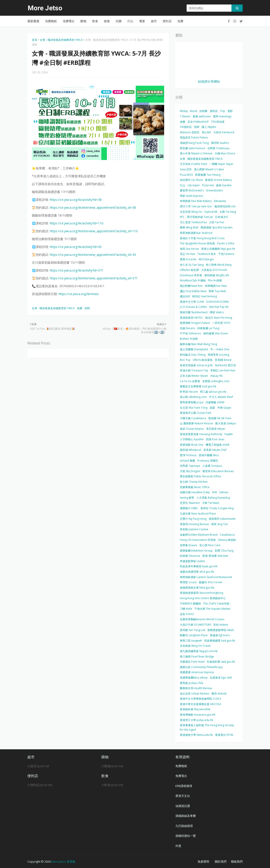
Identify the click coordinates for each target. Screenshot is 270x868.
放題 (212, 408)
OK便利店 (186, 127)
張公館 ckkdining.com (193, 397)
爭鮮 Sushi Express (191, 196)
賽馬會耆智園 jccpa (192, 402)
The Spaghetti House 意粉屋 (197, 243)
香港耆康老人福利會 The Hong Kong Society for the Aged (207, 727)
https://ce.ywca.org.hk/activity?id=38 (76, 200)
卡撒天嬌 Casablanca (193, 418)
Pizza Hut (208, 185)
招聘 (87, 308)
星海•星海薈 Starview (215, 556)
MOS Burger (206, 259)
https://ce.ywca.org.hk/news (79, 294)
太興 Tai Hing (228, 212)
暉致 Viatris (217, 312)
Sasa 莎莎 (186, 169)
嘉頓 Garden (224, 185)
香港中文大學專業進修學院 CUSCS (200, 699)
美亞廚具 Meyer (216, 429)
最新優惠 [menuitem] (33, 21)
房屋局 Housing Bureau (194, 524)
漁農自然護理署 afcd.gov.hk (197, 572)
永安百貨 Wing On (191, 212)
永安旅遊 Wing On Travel (195, 646)
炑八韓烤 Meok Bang (219, 265)
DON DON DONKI (218, 302)
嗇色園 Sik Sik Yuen (220, 418)
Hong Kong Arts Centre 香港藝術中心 (203, 598)
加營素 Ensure (188, 545)
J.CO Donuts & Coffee (193, 307)
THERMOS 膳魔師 (190, 604)
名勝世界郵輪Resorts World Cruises (202, 619)
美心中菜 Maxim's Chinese (196, 153)
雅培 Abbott (219, 694)
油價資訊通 (183, 806)
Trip (223, 111)
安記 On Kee (187, 254)
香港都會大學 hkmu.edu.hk (196, 735)
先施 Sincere (187, 328)
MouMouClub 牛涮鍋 (193, 280)
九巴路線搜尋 (184, 826)
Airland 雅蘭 (187, 461)
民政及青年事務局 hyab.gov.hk (199, 566)
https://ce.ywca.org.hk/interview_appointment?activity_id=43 (93, 255)
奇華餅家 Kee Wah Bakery (196, 201)
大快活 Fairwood (224, 132)
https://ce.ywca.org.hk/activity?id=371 (77, 270)
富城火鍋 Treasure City (194, 370)
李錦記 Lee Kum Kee (223, 370)
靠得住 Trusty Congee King (217, 508)
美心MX (206, 132)
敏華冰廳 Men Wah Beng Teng (198, 344)
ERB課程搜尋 (184, 786)
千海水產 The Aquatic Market (212, 609)
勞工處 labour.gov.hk (213, 392)
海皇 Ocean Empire (192, 429)
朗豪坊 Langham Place (194, 635)
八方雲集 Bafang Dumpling (213, 498)
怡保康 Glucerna (190, 556)
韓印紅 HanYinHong (205, 296)
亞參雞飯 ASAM (215, 402)
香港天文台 (183, 796)
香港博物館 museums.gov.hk (198, 715)
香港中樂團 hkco (209, 455)
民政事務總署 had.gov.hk (220, 641)
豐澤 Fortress (188, 455)
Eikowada (220, 201)
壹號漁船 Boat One (192, 445)
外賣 (178, 846)
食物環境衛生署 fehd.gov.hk (197, 588)
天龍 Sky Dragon (190, 471)
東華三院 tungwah (191, 641)
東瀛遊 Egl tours (220, 635)
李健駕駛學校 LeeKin (192, 561)
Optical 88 (211, 212)
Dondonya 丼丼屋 (191, 275)
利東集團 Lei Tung (208, 328)
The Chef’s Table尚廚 (216, 604)
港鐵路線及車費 (186, 816)
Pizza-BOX (186, 175)
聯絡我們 (237, 861)
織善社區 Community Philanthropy (201, 667)
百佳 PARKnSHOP (198, 122)
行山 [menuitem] (130, 21)
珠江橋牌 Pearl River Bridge (197, 656)
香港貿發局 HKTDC (191, 318)
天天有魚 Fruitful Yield (193, 164)
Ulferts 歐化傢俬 (203, 360)
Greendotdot (214, 190)
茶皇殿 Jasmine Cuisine (194, 529)
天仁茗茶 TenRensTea (193, 222)
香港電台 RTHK (224, 735)
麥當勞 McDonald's (192, 190)
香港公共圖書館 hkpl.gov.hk (218, 249)
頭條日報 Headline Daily (195, 492)
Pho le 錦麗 (215, 280)
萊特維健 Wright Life (217, 275)
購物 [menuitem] (83, 21)
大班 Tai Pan (217, 222)
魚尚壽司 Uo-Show (191, 180)
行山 (183, 185)
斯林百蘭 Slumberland (194, 312)
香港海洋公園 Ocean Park (196, 413)
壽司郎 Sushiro (220, 143)
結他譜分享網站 (209, 81)
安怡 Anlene (221, 625)
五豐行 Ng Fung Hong (193, 519)
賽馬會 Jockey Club (192, 683)
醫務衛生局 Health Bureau (196, 688)
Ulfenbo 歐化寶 (189, 270)
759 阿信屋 (218, 122)
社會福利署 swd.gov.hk (221, 662)
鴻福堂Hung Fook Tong (194, 143)
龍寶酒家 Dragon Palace (195, 323)
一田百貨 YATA (221, 323)
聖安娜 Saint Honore (193, 148)
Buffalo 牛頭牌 (189, 339)
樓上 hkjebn (209, 127)
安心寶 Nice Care (210, 545)
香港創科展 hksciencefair (195, 709)
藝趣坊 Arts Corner (211, 582)
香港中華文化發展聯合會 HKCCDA (200, 704)
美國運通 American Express (197, 672)
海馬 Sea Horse (189, 249)
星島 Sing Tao (220, 524)
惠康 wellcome (202, 116)
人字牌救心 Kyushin (192, 439)
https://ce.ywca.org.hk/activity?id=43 (76, 247)
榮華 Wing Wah (189, 227)
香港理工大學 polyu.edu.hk (196, 720)
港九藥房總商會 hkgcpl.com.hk (199, 651)
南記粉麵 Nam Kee (191, 286)
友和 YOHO (187, 614)
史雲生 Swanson (190, 503)
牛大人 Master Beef (221, 397)
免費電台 (181, 776)
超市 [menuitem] (154, 21)
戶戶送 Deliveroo (191, 333)
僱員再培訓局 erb (225, 206)
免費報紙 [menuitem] (51, 21)
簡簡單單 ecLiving (218, 355)
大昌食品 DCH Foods (214, 270)
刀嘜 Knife (186, 609)
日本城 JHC (222, 217)
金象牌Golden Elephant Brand (199, 535)
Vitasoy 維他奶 (227, 540)
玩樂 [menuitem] (119, 21)
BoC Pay (185, 360)
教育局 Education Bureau (218, 471)
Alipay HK (216, 376)
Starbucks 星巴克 (225, 365)
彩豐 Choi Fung (224, 551)
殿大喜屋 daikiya (225, 423)
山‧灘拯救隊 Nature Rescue (196, 423)
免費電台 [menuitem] (69, 21)
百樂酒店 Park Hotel (192, 662)
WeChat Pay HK (219, 307)
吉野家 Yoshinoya (218, 148)
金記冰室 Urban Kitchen (195, 694)
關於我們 (221, 861)
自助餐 (203, 111)
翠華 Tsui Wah (217, 291)
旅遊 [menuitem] (107, 21)
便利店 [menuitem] (167, 21)
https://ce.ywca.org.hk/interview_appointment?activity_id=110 (94, 231)
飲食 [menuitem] (95, 21)
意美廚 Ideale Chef (215, 450)
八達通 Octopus (212, 466)
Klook (194, 111)
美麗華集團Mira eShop (194, 678)
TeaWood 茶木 (207, 254)
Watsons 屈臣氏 (190, 132)
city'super (194, 185)
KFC (182, 217)
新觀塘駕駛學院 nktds (221, 630)
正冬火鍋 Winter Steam (194, 376)
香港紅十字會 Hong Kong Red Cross (202, 238)
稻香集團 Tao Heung (208, 175)
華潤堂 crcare (188, 582)
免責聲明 (203, 861)
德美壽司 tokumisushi (222, 519)
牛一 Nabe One (220, 349)
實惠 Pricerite (188, 259)
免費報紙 (181, 766)
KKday (184, 111)
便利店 (214, 111)
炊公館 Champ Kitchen (194, 482)
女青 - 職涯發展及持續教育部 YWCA (61, 40)
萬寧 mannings (222, 116)
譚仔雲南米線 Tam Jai (200, 217)
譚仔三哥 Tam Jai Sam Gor (196, 206)
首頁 (35, 40)
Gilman (224, 492)
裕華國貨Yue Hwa (216, 286)
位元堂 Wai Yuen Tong (194, 408)
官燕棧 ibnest (223, 360)
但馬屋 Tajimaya (190, 466)
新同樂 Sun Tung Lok (193, 630)
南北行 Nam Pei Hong (219, 318)
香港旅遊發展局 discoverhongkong (201, 593)
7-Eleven (185, 116)
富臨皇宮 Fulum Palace (194, 137)
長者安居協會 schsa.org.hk (196, 365)
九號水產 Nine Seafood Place (198, 514)
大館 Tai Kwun (211, 503)
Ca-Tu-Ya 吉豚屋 (190, 381)
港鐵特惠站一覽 (186, 836)
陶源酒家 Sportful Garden (217, 227)
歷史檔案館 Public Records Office (200, 476)
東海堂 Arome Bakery (218, 180)
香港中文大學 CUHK (192, 302)
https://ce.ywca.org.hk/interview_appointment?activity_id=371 (94, 278)
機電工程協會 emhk (218, 445)
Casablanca (227, 535)
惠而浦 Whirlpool (191, 450)
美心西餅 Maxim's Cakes (209, 169)
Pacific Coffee (226, 243)
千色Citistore (226, 254)
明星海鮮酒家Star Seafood (196, 233)
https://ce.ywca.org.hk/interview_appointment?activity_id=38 (93, 207)
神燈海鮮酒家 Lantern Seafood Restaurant (206, 577)
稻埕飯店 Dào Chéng (193, 355)
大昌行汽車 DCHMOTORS (195, 625)
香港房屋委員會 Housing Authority (201, 434)
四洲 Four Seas (215, 439)
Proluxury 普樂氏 (208, 461)
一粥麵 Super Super (221, 164)
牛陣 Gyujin (224, 408)
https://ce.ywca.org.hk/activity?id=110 (77, 223)
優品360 (185, 296)
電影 (230, 111)
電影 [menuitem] (142, 21)
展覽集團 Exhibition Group (196, 551)
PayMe (229, 434)
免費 (80, 308)
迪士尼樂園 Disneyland (194, 349)
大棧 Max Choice (225, 153)
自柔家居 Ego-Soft (221, 678)
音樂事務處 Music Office (195, 487)
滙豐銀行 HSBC (189, 508)
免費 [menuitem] (180, 21)
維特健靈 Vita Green (216, 333)
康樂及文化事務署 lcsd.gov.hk (198, 386)
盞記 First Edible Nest (193, 291)
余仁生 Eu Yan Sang (192, 265)
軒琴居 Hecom (189, 392)
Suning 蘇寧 (187, 498)
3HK (214, 492)
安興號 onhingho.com (216, 381)
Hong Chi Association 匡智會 (198, 540)
